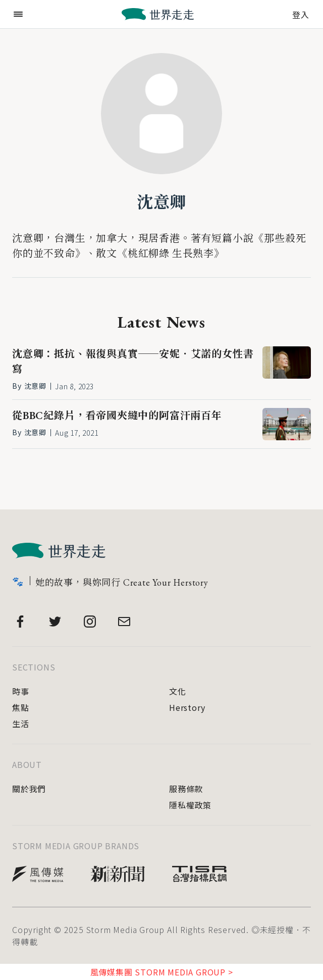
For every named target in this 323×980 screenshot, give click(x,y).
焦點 (21, 707)
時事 (21, 691)
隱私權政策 (190, 805)
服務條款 (186, 789)
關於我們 (29, 789)
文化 (178, 691)
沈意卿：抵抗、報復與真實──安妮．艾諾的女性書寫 (133, 362)
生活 (21, 724)
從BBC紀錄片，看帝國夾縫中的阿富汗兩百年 (117, 416)
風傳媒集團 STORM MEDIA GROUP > (162, 972)
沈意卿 (161, 202)
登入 (301, 14)
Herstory (187, 707)
